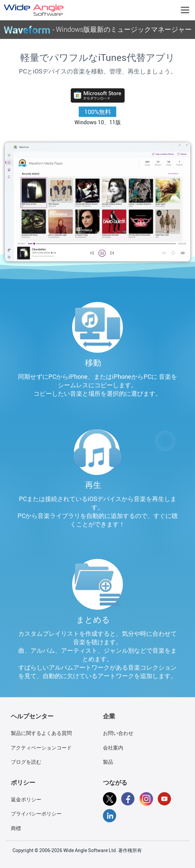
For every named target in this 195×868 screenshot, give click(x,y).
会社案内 (113, 747)
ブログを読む (26, 762)
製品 (108, 762)
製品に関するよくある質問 (41, 733)
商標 (16, 828)
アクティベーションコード (41, 747)
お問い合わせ (118, 733)
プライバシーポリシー (36, 813)
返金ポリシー (26, 799)
